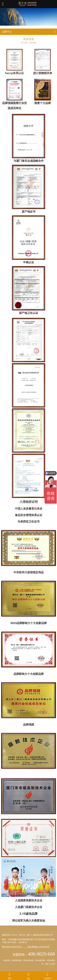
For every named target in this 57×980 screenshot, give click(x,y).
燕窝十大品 (49, 964)
